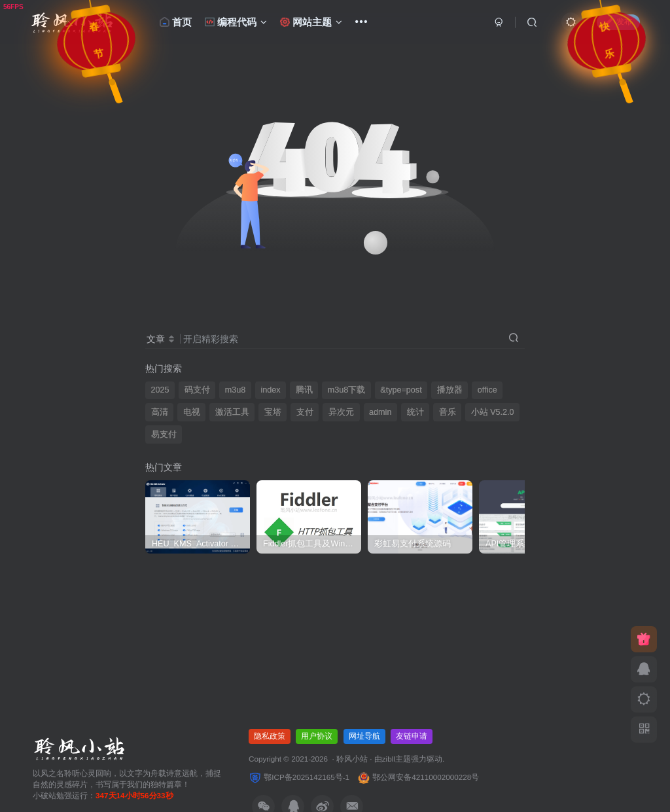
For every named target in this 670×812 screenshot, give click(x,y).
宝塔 (273, 412)
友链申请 (412, 736)
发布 (618, 22)
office (487, 390)
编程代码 (236, 22)
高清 (160, 412)
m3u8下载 (347, 390)
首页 (176, 22)
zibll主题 (397, 759)
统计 (415, 412)
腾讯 (304, 390)
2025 (160, 390)
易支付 (164, 434)
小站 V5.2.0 (493, 412)
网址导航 (364, 736)
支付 (305, 412)
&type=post (401, 390)
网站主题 (311, 22)
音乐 (448, 412)
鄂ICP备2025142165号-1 (299, 777)
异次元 (341, 412)
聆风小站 (352, 759)
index (270, 390)
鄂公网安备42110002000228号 (418, 777)
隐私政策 (270, 736)
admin (380, 412)
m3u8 (236, 390)
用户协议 (317, 736)
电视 (192, 412)
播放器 (450, 390)
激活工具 (232, 412)
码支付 (197, 390)
